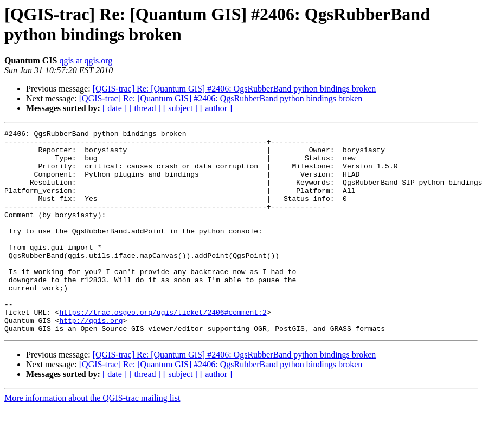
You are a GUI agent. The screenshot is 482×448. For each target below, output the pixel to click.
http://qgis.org (91, 359)
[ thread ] (145, 108)
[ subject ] (181, 108)
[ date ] (115, 108)
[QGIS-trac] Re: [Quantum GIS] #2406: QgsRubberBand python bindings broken (234, 89)
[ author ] (216, 108)
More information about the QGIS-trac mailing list (92, 439)
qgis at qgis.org (86, 60)
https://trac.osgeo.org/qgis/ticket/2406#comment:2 (163, 349)
